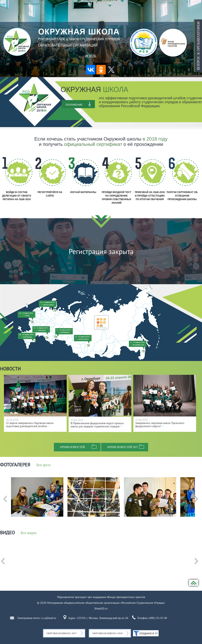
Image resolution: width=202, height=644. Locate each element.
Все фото (44, 465)
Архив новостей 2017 (123, 447)
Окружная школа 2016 (107, 633)
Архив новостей (72, 447)
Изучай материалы (83, 192)
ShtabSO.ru (101, 608)
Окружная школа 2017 (62, 633)
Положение (74, 105)
